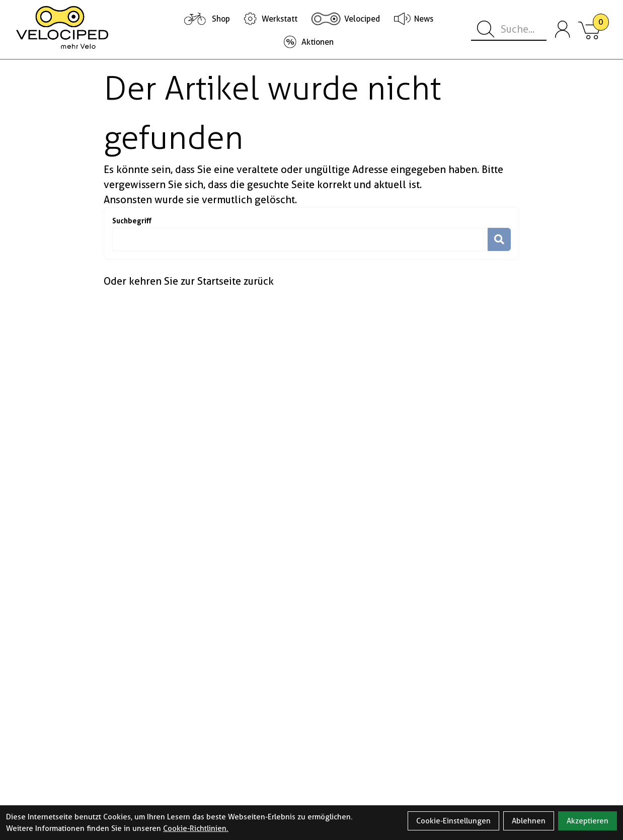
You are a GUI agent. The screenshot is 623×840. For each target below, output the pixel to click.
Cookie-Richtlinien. (196, 828)
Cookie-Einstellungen (453, 821)
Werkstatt (280, 19)
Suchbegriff (132, 221)
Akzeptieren (588, 821)
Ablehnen (529, 821)
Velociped (362, 19)
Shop (221, 19)
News (424, 19)
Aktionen (318, 42)
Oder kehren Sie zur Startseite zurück (189, 281)
